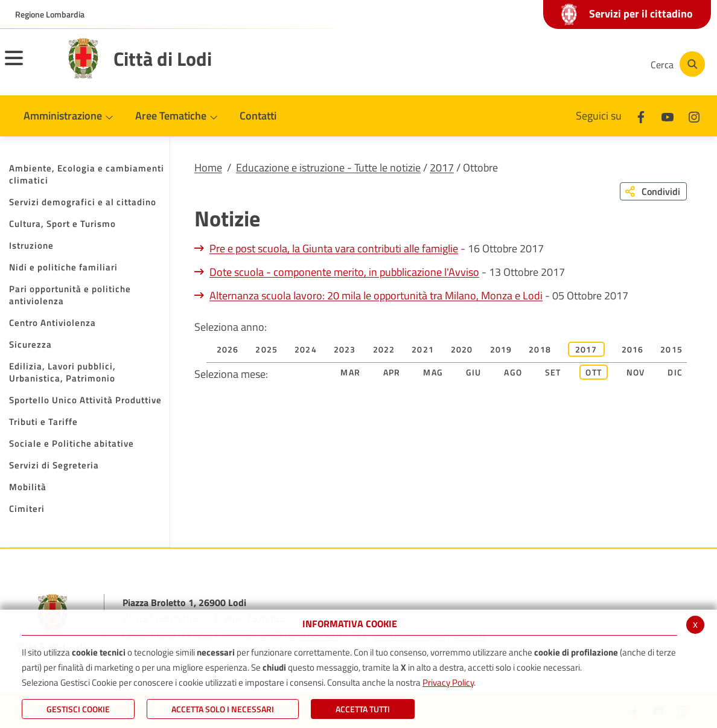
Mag (433, 372)
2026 (228, 349)
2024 (306, 349)
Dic (675, 372)
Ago (513, 372)
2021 (423, 349)
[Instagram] (593, 64)
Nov (636, 372)
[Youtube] (556, 64)
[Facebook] (520, 64)
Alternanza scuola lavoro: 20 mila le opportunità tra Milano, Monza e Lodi (376, 295)
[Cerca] (676, 64)
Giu (474, 372)
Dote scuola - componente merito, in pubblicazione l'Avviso (344, 272)
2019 (501, 349)
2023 (345, 349)
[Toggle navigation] (29, 66)
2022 (384, 349)
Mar (350, 372)
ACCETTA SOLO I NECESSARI (223, 709)
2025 (266, 349)
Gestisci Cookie (78, 709)
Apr (392, 372)
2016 (633, 349)
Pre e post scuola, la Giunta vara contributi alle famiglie (334, 248)
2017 (442, 168)
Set (553, 372)
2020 (462, 349)
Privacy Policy (448, 682)
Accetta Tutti (363, 709)
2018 (540, 349)
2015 (671, 349)
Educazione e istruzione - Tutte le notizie (328, 168)
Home (208, 168)
